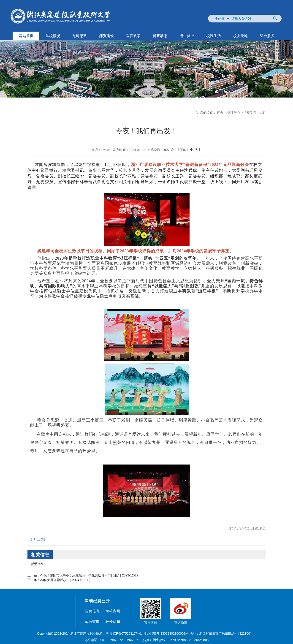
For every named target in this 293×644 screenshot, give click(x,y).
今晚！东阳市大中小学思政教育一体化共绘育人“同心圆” (80, 575)
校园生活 (214, 36)
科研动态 (160, 36)
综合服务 (267, 36)
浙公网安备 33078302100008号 (166, 633)
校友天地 (240, 36)
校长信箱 (113, 622)
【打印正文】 (37, 539)
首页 (220, 112)
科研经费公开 (97, 601)
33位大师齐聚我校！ (55, 580)
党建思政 (80, 36)
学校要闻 (250, 112)
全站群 (220, 19)
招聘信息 (92, 611)
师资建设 (106, 36)
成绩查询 (92, 622)
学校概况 (53, 36)
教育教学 (133, 36)
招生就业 (187, 36)
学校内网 (113, 611)
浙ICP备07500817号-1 (126, 633)
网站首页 (26, 36)
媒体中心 (234, 112)
